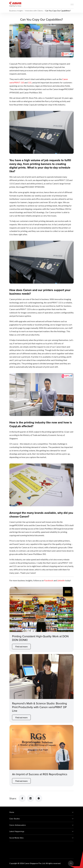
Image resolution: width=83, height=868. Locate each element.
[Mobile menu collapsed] (72, 4)
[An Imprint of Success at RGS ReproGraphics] (42, 747)
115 (30, 82)
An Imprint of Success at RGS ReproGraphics (40, 774)
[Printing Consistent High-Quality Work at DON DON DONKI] (42, 609)
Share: (13, 798)
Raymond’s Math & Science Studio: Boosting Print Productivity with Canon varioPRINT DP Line (40, 707)
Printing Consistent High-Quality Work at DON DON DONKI (40, 638)
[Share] (22, 798)
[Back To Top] (71, 863)
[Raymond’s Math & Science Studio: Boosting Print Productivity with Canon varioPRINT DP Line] (42, 677)
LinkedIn (61, 580)
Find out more (21, 646)
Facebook (49, 580)
